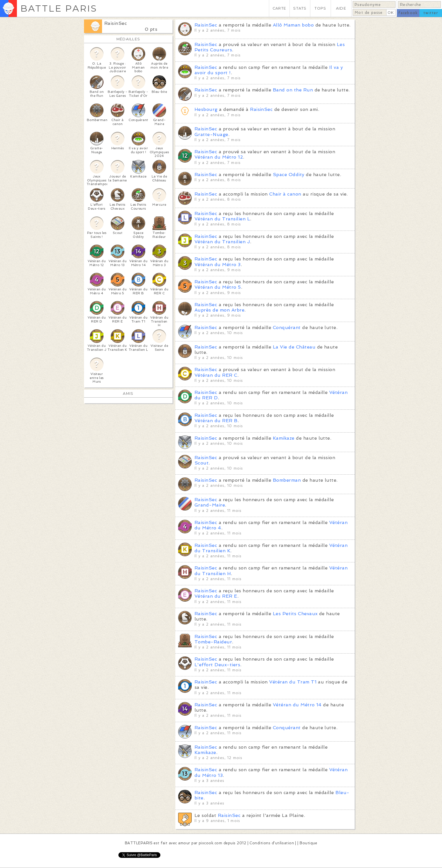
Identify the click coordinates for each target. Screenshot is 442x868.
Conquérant (287, 327)
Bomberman (287, 480)
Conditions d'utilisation (272, 843)
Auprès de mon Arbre (219, 310)
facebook (408, 13)
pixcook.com (210, 843)
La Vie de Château (294, 347)
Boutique (308, 843)
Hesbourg (206, 109)
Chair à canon (285, 194)
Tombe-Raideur (213, 642)
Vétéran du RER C (216, 375)
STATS (300, 8)
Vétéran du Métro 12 (219, 157)
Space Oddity (289, 175)
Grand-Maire (210, 505)
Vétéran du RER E (216, 596)
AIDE (341, 8)
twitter (431, 13)
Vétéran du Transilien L (222, 219)
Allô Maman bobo (293, 25)
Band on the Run (293, 90)
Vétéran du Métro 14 (297, 705)
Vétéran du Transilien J (222, 242)
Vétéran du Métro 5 (218, 287)
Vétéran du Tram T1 (293, 682)
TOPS (320, 8)
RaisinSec (116, 23)
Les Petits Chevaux (295, 614)
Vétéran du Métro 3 (218, 265)
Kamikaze (284, 438)
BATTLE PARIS (59, 8)
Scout (202, 463)
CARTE (279, 8)
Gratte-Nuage (211, 134)
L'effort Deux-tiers (217, 665)
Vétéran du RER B (216, 421)
